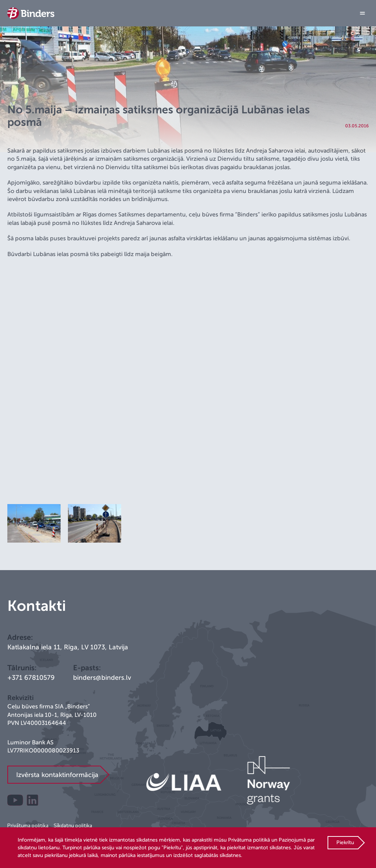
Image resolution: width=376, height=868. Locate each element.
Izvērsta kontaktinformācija (57, 775)
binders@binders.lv (102, 678)
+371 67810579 (31, 678)
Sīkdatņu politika (73, 825)
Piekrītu (345, 843)
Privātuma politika (28, 825)
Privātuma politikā (249, 840)
